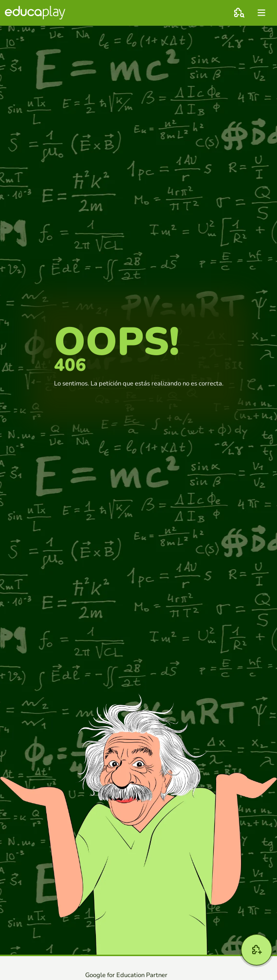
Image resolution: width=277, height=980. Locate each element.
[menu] (261, 13)
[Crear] (257, 950)
